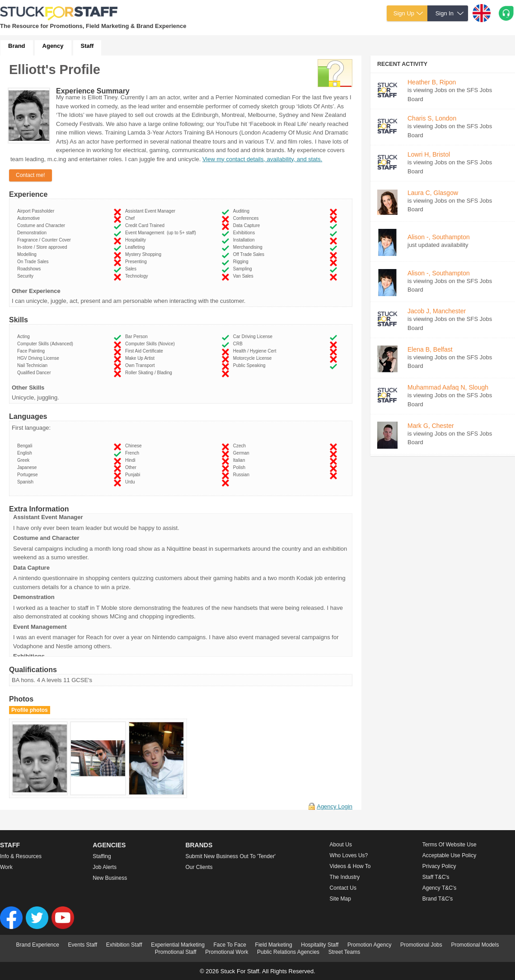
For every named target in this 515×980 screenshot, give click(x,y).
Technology (138, 276)
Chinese (135, 446)
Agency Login (335, 806)
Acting (25, 337)
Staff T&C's (436, 877)
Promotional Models (475, 945)
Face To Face (229, 945)
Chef (131, 218)
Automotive (30, 218)
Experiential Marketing (178, 945)
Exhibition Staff (124, 945)
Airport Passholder (37, 211)
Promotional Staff (176, 952)
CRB (239, 344)
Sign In (445, 13)
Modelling (28, 254)
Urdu (131, 482)
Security (27, 276)
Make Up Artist (141, 358)
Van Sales (244, 276)
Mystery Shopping (145, 254)
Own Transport (141, 365)
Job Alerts (105, 867)
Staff (87, 46)
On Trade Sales (34, 262)
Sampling (244, 269)
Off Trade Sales (250, 254)
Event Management (161, 233)
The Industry (345, 877)
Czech (241, 446)
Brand (17, 46)
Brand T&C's (438, 899)
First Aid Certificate (145, 351)
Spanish (27, 482)
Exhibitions (245, 233)
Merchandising (249, 247)
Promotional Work (227, 952)
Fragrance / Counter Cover (45, 240)
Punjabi (134, 475)
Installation (245, 240)
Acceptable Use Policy (449, 855)
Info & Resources (21, 856)
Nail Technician (34, 365)
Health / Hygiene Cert (256, 351)
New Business (110, 878)
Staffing (102, 856)
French (133, 453)
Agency (53, 46)
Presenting (137, 262)
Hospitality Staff (320, 945)
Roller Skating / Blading (150, 373)
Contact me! (30, 175)
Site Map (340, 899)
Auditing (243, 211)
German (243, 453)
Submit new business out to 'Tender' (230, 856)
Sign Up (404, 13)
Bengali (26, 446)
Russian (243, 475)
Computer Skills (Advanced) (47, 344)
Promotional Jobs (421, 945)
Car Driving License (254, 337)
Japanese (28, 467)
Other (132, 467)
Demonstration (33, 233)
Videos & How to (350, 866)
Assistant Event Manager (152, 211)
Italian (240, 460)
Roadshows (30, 269)
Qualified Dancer (35, 373)
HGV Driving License (39, 358)
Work (6, 867)
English (26, 453)
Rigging (242, 262)
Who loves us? (349, 855)
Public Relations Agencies (288, 952)
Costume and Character (42, 225)
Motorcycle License (254, 358)
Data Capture (248, 225)
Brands (199, 845)
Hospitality (137, 240)
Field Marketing (274, 945)
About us (341, 845)
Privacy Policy (439, 866)
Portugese (29, 475)
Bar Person (138, 337)
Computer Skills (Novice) (151, 344)
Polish (241, 467)
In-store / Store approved (43, 247)
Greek (25, 460)
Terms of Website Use (449, 845)
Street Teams (344, 952)
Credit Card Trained (146, 225)
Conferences (247, 218)
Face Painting (32, 351)
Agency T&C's (439, 888)
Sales (132, 269)
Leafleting (136, 247)
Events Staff (83, 945)
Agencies (109, 845)
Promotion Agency (369, 945)
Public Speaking (250, 365)
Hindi (131, 460)
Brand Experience (38, 945)
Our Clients (199, 867)
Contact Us (343, 888)
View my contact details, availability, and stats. (262, 159)
